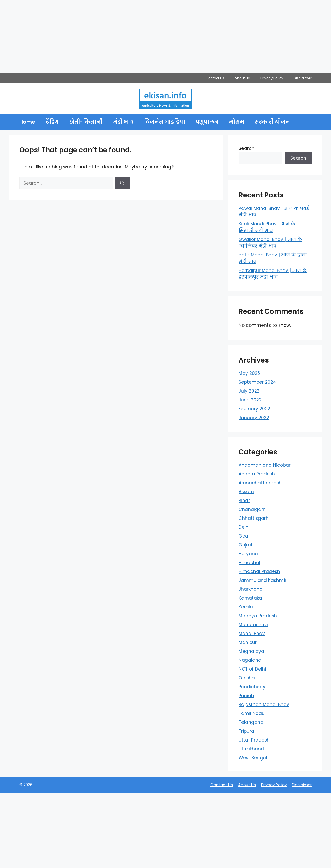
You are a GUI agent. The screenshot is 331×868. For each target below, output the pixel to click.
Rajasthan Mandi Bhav (264, 704)
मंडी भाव (123, 122)
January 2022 (254, 418)
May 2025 (249, 373)
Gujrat (246, 545)
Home (27, 122)
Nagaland (250, 660)
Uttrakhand (251, 749)
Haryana (248, 554)
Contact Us (215, 78)
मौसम (237, 122)
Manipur (248, 642)
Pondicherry (252, 687)
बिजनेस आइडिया (165, 122)
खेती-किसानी (86, 122)
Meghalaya (251, 651)
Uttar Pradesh (254, 740)
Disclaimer (303, 78)
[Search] (122, 183)
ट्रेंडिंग (52, 122)
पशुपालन (207, 122)
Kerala (246, 607)
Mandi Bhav (252, 634)
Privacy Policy (272, 78)
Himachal (249, 563)
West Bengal (253, 758)
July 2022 (249, 391)
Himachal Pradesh (259, 571)
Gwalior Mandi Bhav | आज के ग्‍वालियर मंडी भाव (270, 243)
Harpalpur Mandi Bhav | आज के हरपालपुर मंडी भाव (273, 274)
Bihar (244, 501)
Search (247, 148)
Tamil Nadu (252, 713)
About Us (242, 78)
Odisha (247, 678)
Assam (246, 492)
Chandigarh (252, 509)
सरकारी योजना (273, 122)
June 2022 (250, 400)
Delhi (244, 527)
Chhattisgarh (254, 518)
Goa (243, 536)
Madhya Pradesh (258, 616)
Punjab (246, 696)
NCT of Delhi (252, 669)
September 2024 (257, 382)
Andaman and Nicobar (265, 465)
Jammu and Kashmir (262, 580)
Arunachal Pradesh (260, 483)
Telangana (251, 722)
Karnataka (250, 598)
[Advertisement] (157, 37)
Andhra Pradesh (257, 474)
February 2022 (254, 409)
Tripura (246, 731)
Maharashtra (253, 625)
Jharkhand (251, 589)
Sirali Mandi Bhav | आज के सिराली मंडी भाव (267, 227)
